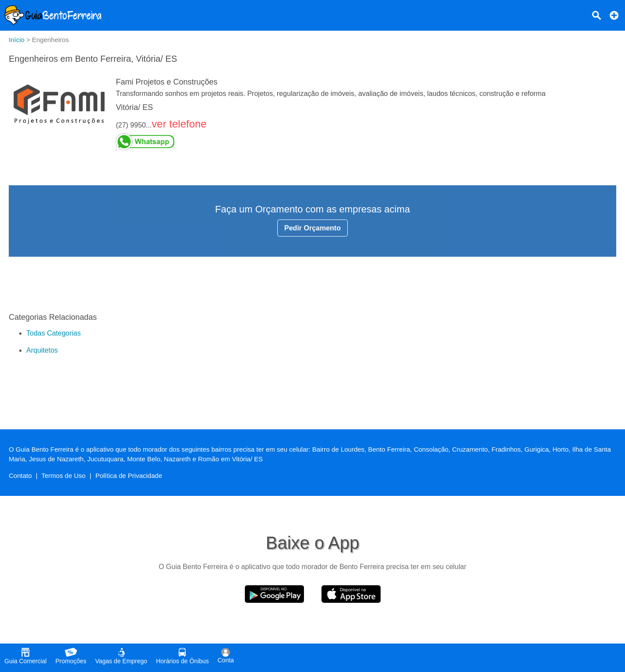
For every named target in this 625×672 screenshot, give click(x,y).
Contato (20, 476)
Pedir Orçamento (312, 228)
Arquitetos (42, 350)
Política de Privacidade (129, 476)
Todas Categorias (54, 333)
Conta (226, 656)
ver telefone (179, 124)
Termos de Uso (64, 476)
